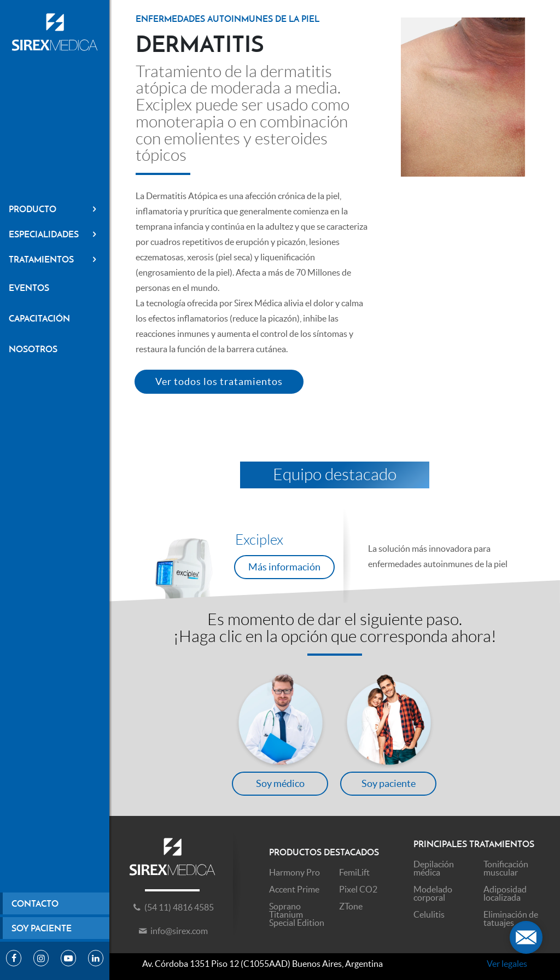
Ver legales (507, 964)
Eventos (29, 288)
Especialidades (55, 234)
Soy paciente (42, 928)
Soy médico (280, 783)
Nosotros (33, 349)
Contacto (35, 903)
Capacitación (39, 318)
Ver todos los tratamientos (219, 381)
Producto (55, 209)
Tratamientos (55, 259)
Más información (284, 567)
